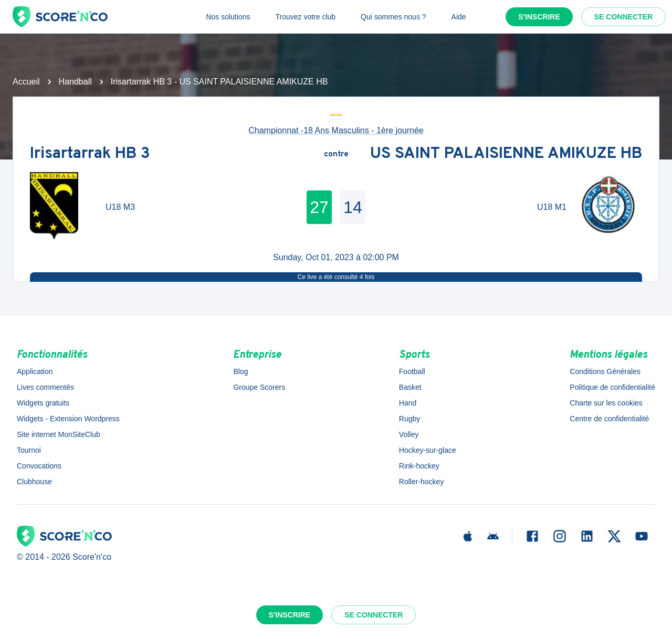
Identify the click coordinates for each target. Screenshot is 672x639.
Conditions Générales (605, 371)
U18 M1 (552, 207)
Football (412, 371)
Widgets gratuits (43, 403)
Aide (459, 17)
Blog (240, 371)
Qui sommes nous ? (393, 17)
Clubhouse (34, 482)
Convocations (39, 466)
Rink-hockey (419, 466)
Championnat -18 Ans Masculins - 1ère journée (336, 130)
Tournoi (29, 450)
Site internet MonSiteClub (59, 434)
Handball (75, 82)
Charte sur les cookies (606, 403)
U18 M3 (120, 207)
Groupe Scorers (259, 387)
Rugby (409, 419)
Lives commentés (45, 387)
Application (35, 371)
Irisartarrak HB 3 (90, 155)
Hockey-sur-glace (428, 450)
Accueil (26, 82)
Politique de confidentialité (612, 387)
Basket (410, 387)
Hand (408, 403)
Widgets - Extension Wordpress (68, 419)
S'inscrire (539, 17)
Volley (409, 434)
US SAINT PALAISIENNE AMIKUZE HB (506, 155)
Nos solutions (228, 17)
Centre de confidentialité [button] (609, 419)
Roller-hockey (422, 482)
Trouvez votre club (305, 17)
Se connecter (623, 17)
